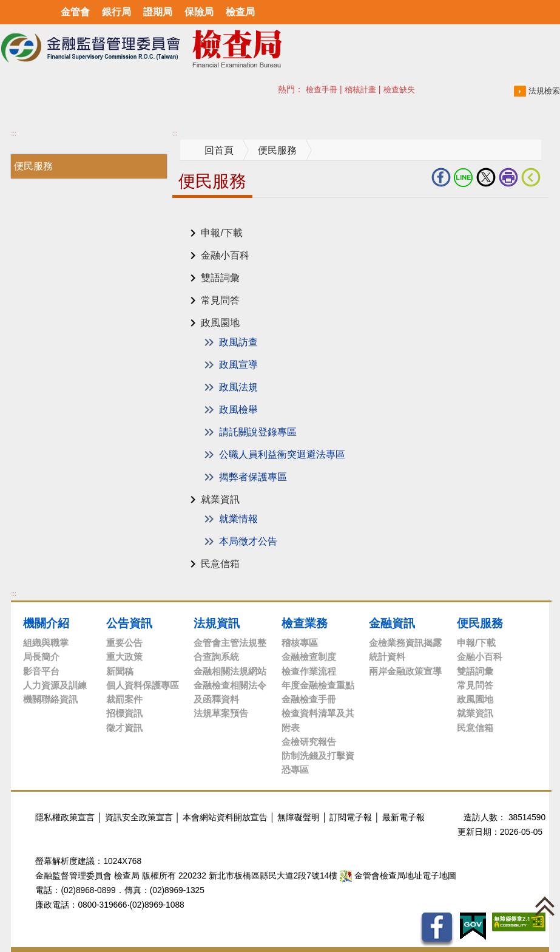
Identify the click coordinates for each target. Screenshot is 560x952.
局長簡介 (41, 657)
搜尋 (285, 89)
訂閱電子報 (351, 818)
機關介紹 (46, 623)
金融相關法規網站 (230, 671)
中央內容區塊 (201, 216)
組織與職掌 (46, 643)
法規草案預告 (221, 713)
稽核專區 (300, 643)
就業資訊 (220, 499)
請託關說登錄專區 (258, 432)
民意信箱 (220, 564)
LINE (464, 177)
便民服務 (33, 166)
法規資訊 (217, 623)
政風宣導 (238, 365)
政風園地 (220, 323)
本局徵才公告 (248, 541)
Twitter (486, 177)
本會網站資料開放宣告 (225, 818)
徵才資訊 (124, 728)
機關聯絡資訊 (50, 699)
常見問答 (220, 300)
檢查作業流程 (309, 671)
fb (441, 177)
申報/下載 (221, 233)
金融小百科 (225, 255)
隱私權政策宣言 (65, 818)
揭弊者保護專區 (253, 477)
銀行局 (116, 12)
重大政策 (124, 657)
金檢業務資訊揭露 (405, 643)
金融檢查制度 (309, 657)
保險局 (199, 12)
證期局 (158, 12)
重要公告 (124, 643)
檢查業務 (305, 623)
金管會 (75, 12)
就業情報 (238, 519)
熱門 (311, 89)
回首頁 (219, 150)
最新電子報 (403, 818)
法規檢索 (544, 91)
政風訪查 (238, 342)
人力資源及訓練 (55, 685)
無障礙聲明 (299, 818)
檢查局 (240, 12)
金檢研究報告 (309, 742)
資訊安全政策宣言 (139, 818)
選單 (14, 12)
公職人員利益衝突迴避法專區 (282, 454)
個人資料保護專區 (143, 685)
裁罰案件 (124, 699)
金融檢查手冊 (309, 699)
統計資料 (387, 657)
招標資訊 (124, 713)
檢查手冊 (322, 90)
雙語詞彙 (220, 278)
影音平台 (41, 671)
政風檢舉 (238, 410)
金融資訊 (392, 623)
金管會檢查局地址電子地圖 (398, 876)
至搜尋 (332, 49)
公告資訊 (129, 623)
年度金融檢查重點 (318, 685)
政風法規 (238, 387)
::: (13, 133)
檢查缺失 (399, 90)
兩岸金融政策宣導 (405, 671)
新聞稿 (120, 671)
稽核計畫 (360, 90)
